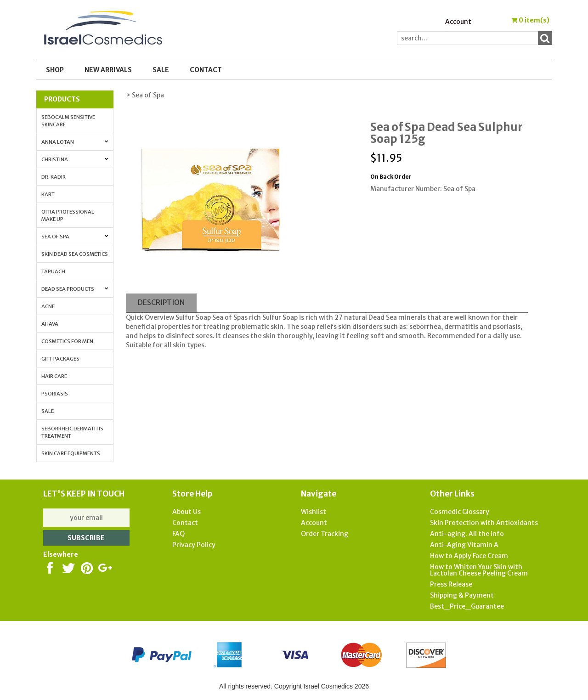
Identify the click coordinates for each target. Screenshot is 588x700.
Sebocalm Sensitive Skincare (68, 121)
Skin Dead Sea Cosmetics (75, 254)
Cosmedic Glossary (460, 512)
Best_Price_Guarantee (467, 606)
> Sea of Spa (145, 95)
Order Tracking (325, 534)
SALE (161, 70)
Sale (48, 411)
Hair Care (54, 376)
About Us (187, 512)
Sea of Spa (75, 237)
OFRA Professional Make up (68, 215)
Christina (75, 159)
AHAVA (50, 324)
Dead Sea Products (75, 289)
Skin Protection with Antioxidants (484, 523)
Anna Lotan (75, 142)
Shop (55, 70)
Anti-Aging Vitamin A (464, 545)
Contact (206, 70)
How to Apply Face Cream (469, 556)
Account (458, 22)
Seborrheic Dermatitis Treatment (72, 432)
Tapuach (53, 271)
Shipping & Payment (462, 595)
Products (62, 99)
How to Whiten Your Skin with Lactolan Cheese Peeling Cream (479, 570)
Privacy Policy (194, 545)
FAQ (178, 534)
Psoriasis (55, 394)
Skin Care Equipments (71, 453)
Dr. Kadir (54, 177)
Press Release (451, 584)
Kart (48, 194)
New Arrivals (108, 70)
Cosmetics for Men (67, 341)
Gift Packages (60, 359)
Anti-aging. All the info (467, 534)
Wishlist (314, 512)
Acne (48, 306)
